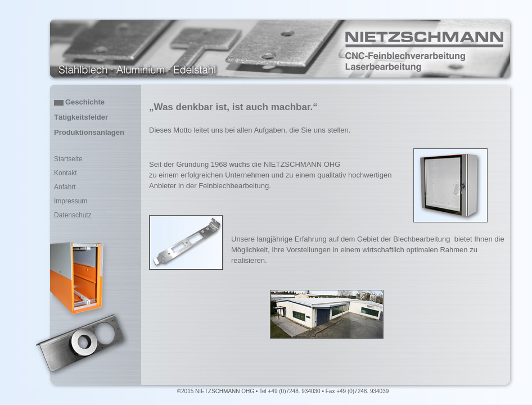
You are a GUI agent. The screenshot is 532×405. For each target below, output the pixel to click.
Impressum (71, 201)
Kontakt (66, 173)
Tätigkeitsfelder (81, 117)
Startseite (68, 159)
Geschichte (85, 102)
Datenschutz (73, 215)
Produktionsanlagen (89, 132)
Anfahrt (65, 187)
